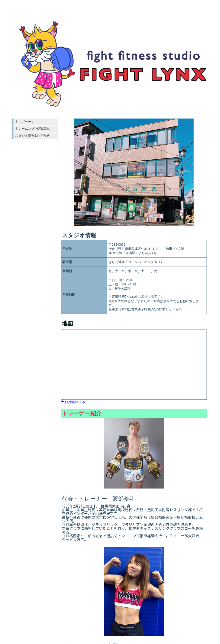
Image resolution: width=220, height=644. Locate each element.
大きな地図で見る (73, 402)
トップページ (25, 122)
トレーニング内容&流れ (32, 129)
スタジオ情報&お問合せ (32, 135)
